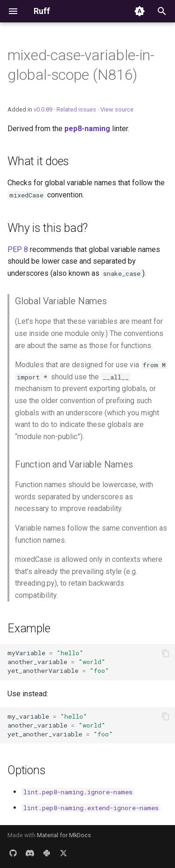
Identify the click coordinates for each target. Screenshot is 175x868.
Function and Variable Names (74, 464)
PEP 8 (18, 249)
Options (26, 770)
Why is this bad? (48, 228)
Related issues (76, 109)
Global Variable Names (61, 301)
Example (29, 628)
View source (117, 109)
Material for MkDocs (64, 835)
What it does (38, 161)
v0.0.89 (43, 109)
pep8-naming (87, 129)
